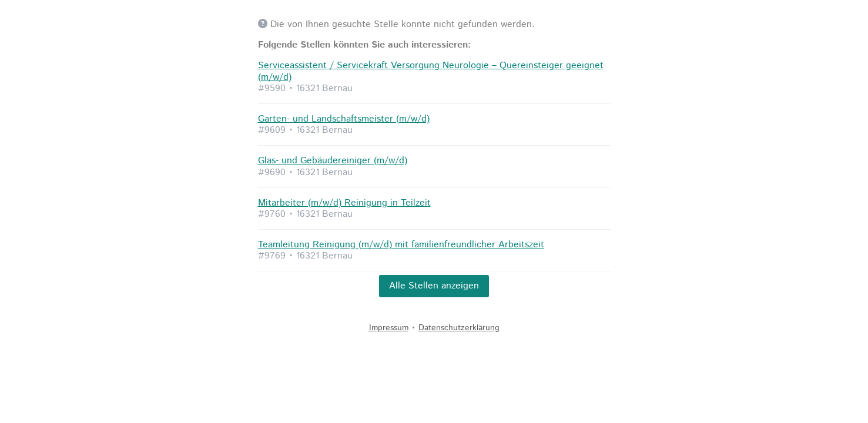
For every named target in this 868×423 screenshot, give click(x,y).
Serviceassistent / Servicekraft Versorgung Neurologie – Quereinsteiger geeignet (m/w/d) (431, 71)
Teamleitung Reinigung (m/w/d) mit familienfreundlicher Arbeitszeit (401, 245)
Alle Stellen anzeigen (434, 286)
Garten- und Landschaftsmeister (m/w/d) (344, 119)
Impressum (389, 328)
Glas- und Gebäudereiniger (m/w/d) (333, 161)
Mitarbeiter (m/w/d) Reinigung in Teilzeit (344, 203)
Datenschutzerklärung (459, 328)
